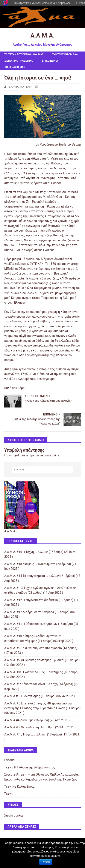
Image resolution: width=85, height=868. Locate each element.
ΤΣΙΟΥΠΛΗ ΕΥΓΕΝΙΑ (20, 87)
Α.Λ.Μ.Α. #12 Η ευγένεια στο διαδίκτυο (31, 600)
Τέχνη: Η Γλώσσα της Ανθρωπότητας (30, 767)
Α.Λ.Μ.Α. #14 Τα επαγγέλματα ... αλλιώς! (32, 576)
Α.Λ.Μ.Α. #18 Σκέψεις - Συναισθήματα (30, 564)
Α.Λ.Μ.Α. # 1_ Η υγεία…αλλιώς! (25, 734)
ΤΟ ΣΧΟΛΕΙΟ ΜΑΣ (15, 67)
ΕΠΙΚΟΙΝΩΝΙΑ (50, 61)
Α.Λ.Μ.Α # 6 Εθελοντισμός (22, 696)
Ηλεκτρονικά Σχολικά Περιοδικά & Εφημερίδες (42, 3)
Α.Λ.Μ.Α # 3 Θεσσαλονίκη (22, 727)
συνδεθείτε (51, 455)
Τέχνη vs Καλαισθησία (19, 787)
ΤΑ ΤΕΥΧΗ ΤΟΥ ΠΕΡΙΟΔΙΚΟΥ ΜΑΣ (24, 55)
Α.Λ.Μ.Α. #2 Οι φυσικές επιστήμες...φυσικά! (34, 660)
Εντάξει (46, 862)
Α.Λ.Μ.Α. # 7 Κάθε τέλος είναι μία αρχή (31, 684)
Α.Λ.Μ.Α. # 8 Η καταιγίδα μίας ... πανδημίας (34, 672)
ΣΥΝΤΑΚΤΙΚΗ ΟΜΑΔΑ (65, 55)
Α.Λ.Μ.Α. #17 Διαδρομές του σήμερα (29, 612)
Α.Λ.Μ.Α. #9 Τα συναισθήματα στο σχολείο (33, 648)
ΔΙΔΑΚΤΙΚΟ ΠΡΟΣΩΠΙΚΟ (19, 61)
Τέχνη (8, 794)
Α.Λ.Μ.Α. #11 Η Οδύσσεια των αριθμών (31, 624)
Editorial (10, 760)
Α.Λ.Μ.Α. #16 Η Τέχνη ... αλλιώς (26, 552)
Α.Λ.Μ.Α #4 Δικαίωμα (19, 720)
